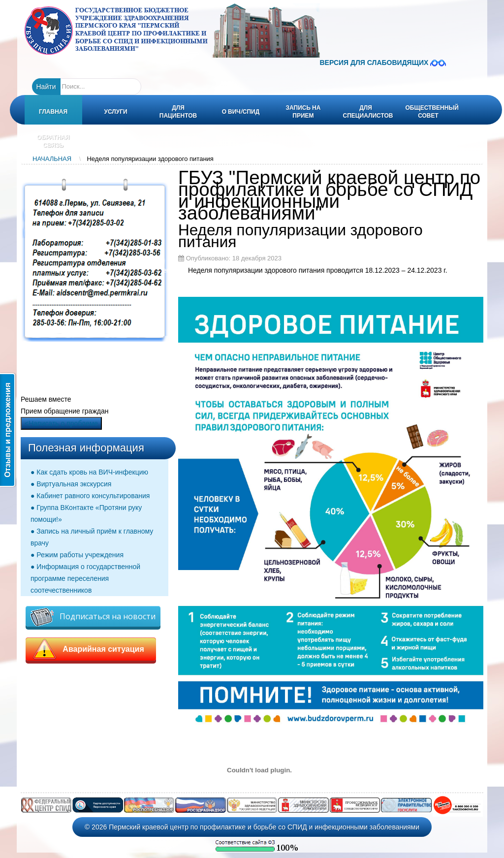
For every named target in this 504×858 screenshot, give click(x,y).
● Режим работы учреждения (77, 555)
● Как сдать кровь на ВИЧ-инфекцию (89, 472)
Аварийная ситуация (91, 649)
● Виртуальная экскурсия (71, 484)
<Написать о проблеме (61, 423)
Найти (46, 87)
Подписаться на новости (93, 617)
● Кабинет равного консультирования (90, 496)
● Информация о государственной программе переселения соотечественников (85, 578)
